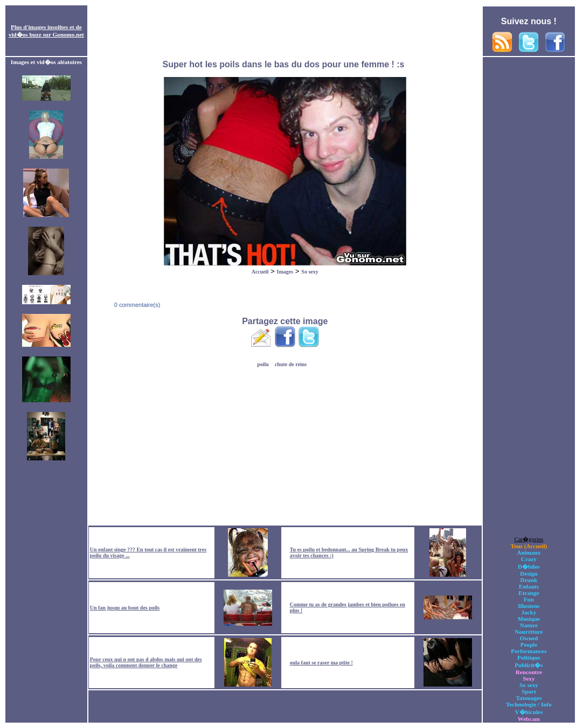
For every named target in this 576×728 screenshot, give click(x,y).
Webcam (529, 719)
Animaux (529, 552)
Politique (529, 657)
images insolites (48, 27)
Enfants (529, 586)
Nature (529, 625)
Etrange (529, 593)
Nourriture (529, 632)
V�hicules (529, 712)
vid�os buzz (25, 34)
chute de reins (291, 364)
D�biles (529, 566)
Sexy (529, 678)
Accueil (260, 272)
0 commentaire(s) (137, 305)
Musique (529, 619)
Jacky (529, 612)
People (529, 645)
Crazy (529, 559)
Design (529, 573)
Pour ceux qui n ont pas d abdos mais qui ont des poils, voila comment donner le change (146, 662)
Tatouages (529, 698)
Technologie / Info (529, 704)
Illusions (529, 606)
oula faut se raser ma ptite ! (321, 663)
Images (285, 272)
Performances (529, 651)
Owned (529, 638)
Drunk (529, 580)
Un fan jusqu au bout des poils (125, 608)
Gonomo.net (68, 34)
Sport (529, 691)
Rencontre (529, 672)
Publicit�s (529, 665)
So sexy (310, 272)
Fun (529, 599)
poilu (263, 364)
